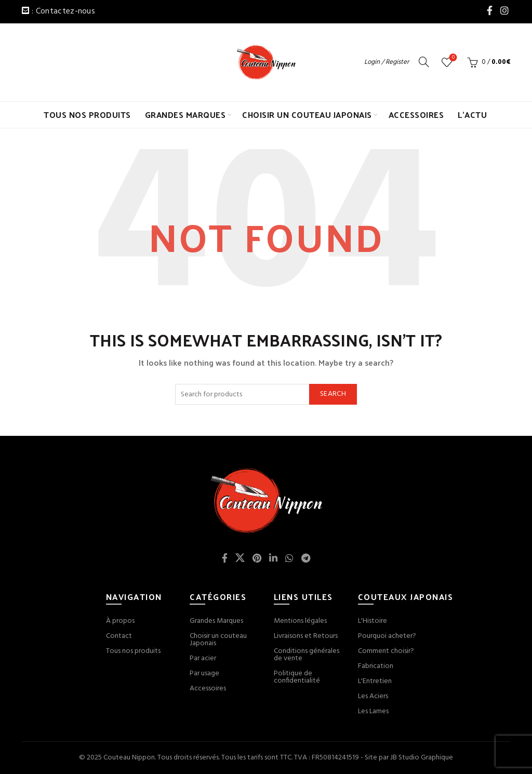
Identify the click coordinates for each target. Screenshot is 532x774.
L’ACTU (472, 115)
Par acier (203, 658)
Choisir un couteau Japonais (218, 640)
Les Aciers (373, 696)
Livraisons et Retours (306, 636)
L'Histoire (373, 621)
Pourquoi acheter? (387, 636)
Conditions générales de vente (307, 655)
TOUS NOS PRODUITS (87, 115)
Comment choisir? (386, 651)
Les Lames (373, 711)
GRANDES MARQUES (185, 115)
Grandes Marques (216, 621)
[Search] (424, 62)
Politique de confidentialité (297, 677)
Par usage (204, 673)
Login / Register (387, 62)
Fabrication (376, 666)
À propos (120, 621)
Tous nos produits (133, 651)
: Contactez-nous (63, 11)
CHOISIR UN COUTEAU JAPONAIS (307, 115)
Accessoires (208, 689)
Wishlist (452, 58)
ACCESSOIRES (416, 115)
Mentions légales (300, 621)
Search (333, 394)
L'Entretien (375, 681)
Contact (119, 636)
